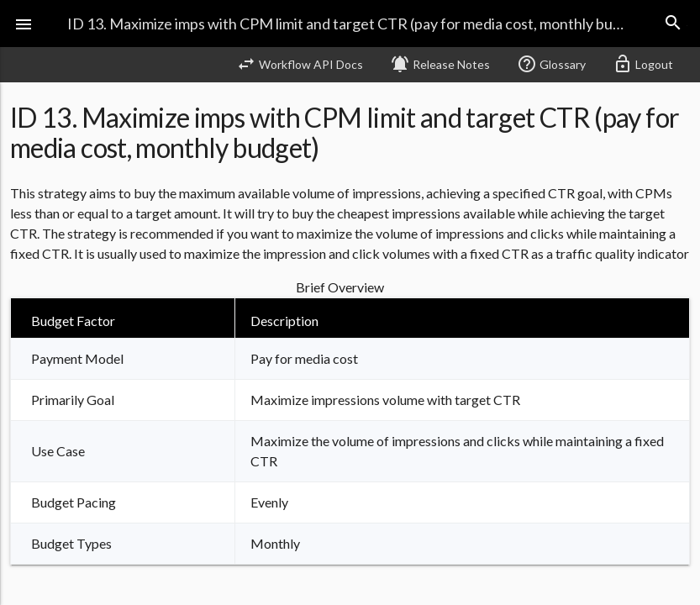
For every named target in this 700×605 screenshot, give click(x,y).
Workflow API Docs (300, 64)
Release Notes (440, 64)
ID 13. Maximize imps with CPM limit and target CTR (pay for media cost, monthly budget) (350, 24)
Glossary (551, 64)
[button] (24, 24)
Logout (643, 64)
